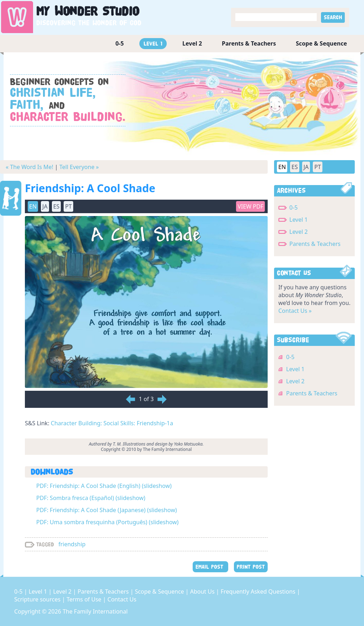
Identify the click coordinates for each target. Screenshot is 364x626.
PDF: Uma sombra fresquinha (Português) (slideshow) (107, 522)
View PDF (250, 206)
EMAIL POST (210, 567)
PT (68, 206)
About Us (203, 591)
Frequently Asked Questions (259, 591)
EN (33, 206)
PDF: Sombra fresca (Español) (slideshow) (91, 498)
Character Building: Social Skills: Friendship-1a (112, 423)
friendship (72, 544)
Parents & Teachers (249, 43)
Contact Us (122, 599)
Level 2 (192, 43)
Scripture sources (38, 599)
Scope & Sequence (321, 43)
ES (57, 206)
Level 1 (153, 44)
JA (45, 206)
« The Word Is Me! (30, 167)
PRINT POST (251, 567)
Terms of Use (85, 599)
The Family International (95, 611)
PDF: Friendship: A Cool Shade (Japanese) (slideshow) (107, 510)
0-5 (120, 43)
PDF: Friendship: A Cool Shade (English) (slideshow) (104, 486)
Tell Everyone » (79, 167)
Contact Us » (295, 311)
